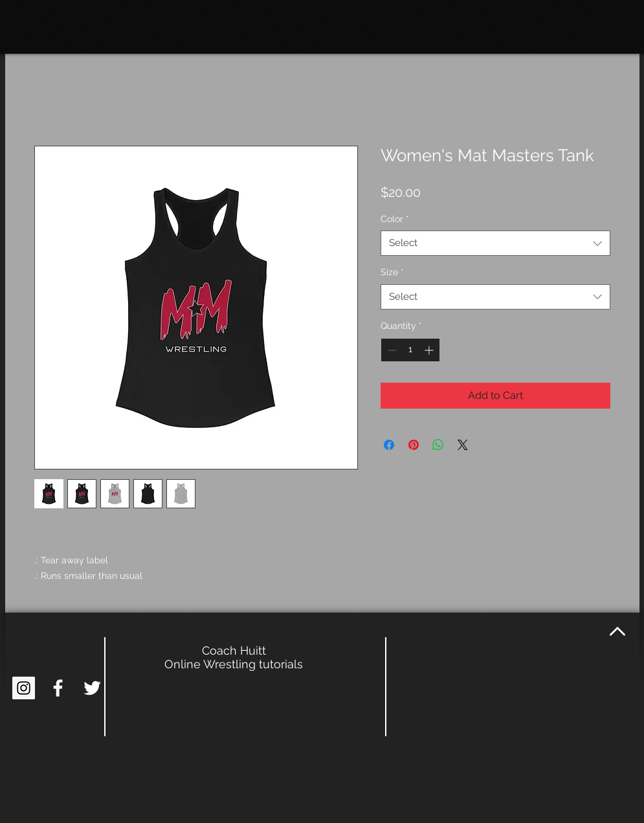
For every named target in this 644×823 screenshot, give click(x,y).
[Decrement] (391, 350)
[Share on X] (463, 445)
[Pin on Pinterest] (414, 445)
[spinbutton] (410, 350)
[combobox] (495, 243)
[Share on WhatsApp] (438, 445)
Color (395, 219)
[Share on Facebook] (389, 445)
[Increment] (430, 350)
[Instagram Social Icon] (24, 688)
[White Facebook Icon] (58, 688)
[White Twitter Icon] (92, 688)
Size (392, 272)
